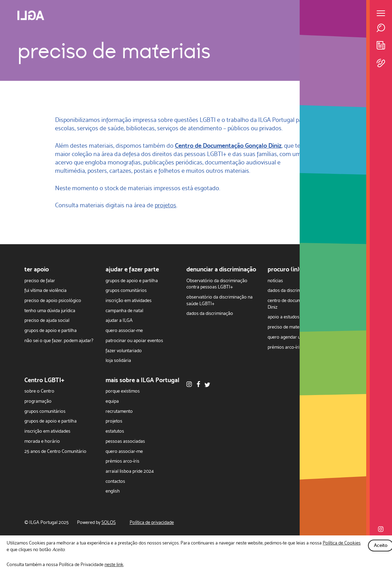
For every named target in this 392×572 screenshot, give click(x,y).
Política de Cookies (342, 543)
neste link (114, 564)
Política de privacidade (152, 523)
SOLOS (109, 523)
